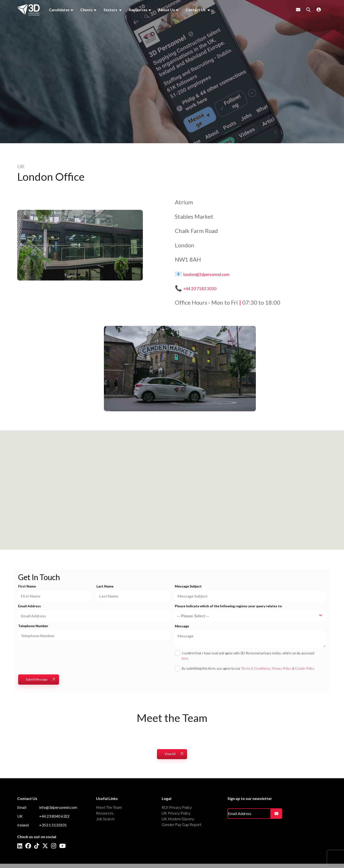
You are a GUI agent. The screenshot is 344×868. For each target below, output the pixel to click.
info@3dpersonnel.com (58, 807)
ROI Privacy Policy (177, 807)
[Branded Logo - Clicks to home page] (28, 10)
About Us (167, 10)
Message (182, 626)
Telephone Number (33, 626)
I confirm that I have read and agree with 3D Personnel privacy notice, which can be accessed (248, 656)
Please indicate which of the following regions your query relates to (228, 606)
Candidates (59, 10)
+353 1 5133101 (53, 825)
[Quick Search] (308, 10)
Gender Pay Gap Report (182, 824)
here (185, 658)
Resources (138, 10)
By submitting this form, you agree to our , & (248, 668)
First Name (27, 586)
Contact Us (196, 10)
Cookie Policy (305, 668)
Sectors (111, 10)
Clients (86, 10)
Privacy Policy (281, 668)
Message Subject (188, 586)
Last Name (105, 586)
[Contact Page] (298, 10)
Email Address (30, 606)
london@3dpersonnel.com (216, 274)
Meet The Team (109, 807)
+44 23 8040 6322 (54, 816)
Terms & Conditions (256, 668)
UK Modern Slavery (178, 819)
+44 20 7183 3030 (207, 288)
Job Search (105, 819)
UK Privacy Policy (176, 813)
